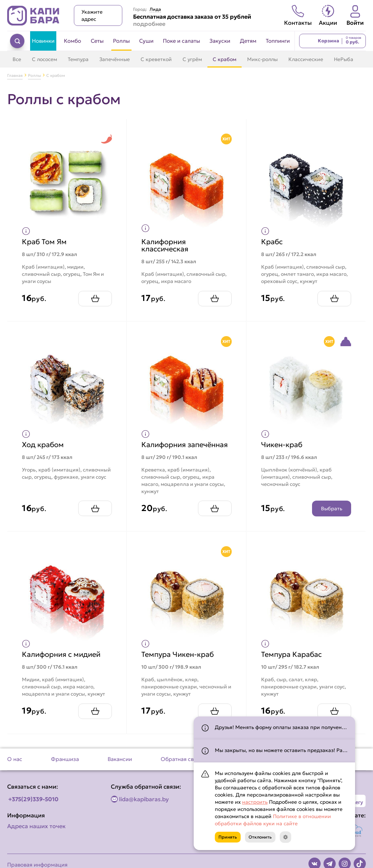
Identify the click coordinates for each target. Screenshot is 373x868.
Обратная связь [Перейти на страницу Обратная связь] (181, 759)
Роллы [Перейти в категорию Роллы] (121, 41)
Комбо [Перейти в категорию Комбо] (72, 41)
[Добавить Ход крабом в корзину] (95, 508)
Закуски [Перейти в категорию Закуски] (220, 41)
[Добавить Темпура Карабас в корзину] (334, 711)
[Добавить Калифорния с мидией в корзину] (95, 711)
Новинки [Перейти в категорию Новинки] (43, 41)
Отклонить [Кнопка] (260, 837)
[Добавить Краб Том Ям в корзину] (95, 299)
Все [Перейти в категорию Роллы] (17, 59)
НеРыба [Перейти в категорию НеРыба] (344, 59)
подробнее (149, 24)
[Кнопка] (285, 837)
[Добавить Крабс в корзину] (334, 299)
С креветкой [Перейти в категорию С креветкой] (156, 59)
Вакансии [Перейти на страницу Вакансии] (120, 759)
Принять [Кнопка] (228, 837)
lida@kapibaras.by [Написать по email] (144, 799)
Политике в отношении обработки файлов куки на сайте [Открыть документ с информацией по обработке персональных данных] (273, 820)
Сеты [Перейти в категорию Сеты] (97, 41)
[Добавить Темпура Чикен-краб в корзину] (215, 711)
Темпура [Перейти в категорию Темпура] (78, 59)
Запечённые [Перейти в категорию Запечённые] (115, 59)
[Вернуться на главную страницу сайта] (33, 16)
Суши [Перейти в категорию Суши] (146, 41)
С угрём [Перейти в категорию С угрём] (192, 59)
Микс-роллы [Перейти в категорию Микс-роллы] (262, 59)
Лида (155, 9)
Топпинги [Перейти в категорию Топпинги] (278, 41)
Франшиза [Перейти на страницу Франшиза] (65, 759)
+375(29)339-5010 (33, 799)
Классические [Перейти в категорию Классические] (306, 59)
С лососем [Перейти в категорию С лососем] (44, 59)
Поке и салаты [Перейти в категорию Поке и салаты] (181, 41)
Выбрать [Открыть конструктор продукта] (332, 509)
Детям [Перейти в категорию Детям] (248, 41)
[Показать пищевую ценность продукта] (26, 231)
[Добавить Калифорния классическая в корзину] (215, 299)
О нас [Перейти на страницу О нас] (15, 759)
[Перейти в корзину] (332, 41)
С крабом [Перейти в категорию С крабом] (225, 59)
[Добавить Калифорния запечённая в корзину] (215, 508)
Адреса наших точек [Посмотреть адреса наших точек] (36, 826)
